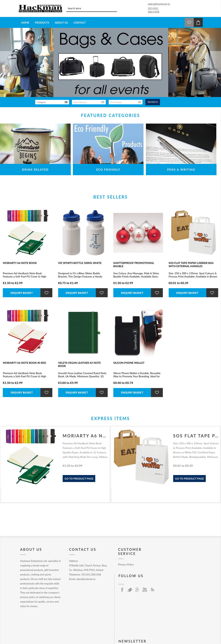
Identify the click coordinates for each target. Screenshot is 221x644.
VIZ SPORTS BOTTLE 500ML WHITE (80, 263)
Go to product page (79, 479)
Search (153, 102)
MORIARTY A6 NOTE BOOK (20, 263)
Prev (6, 62)
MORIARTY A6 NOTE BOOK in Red (24, 363)
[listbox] (52, 102)
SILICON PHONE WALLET (129, 363)
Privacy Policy (126, 564)
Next (215, 62)
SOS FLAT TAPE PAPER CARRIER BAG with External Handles (191, 264)
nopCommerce (80, 634)
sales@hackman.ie (159, 4)
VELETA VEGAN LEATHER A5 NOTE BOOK (80, 364)
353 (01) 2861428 (154, 10)
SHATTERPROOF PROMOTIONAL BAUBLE (134, 264)
